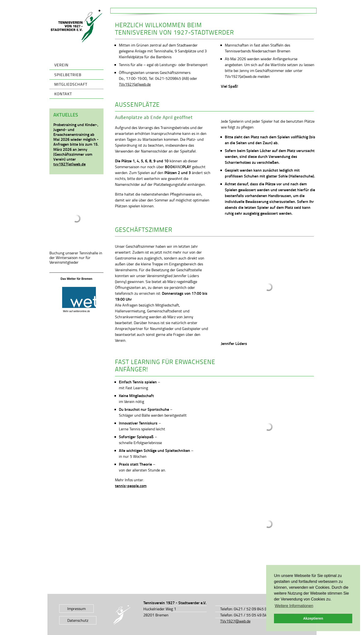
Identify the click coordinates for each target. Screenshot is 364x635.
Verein (61, 65)
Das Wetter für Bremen (77, 279)
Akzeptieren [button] (313, 618)
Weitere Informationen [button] (294, 606)
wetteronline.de (82, 311)
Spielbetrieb (68, 75)
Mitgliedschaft (71, 84)
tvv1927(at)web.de (69, 164)
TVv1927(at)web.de (135, 84)
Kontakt (63, 94)
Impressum (76, 609)
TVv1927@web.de (235, 621)
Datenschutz (78, 620)
